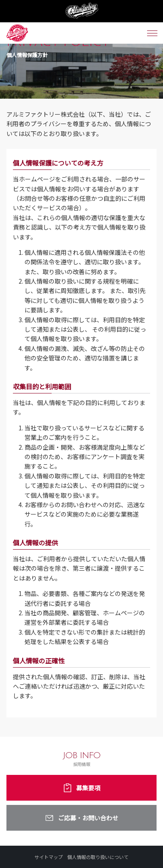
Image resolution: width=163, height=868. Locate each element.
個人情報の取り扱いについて (98, 857)
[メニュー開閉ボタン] (152, 33)
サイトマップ (49, 857)
